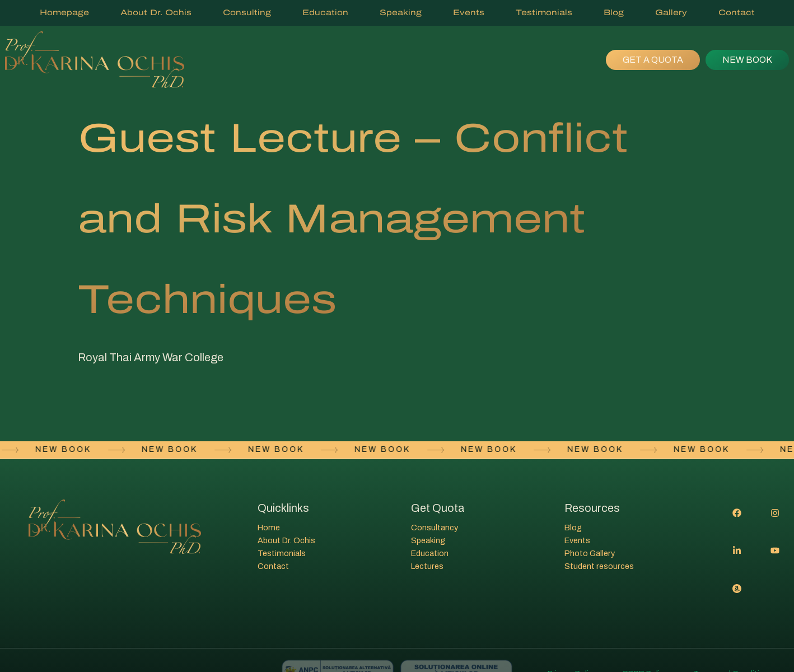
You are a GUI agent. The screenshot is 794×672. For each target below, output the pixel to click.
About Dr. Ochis (156, 13)
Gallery (671, 13)
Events (469, 13)
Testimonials (544, 13)
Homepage (64, 13)
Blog (614, 13)
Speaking (401, 13)
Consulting (247, 13)
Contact (737, 13)
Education (325, 13)
